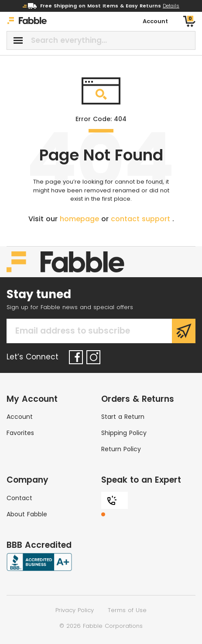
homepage (80, 219)
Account (20, 417)
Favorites (20, 433)
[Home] (27, 22)
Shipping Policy (124, 433)
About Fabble (27, 514)
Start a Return (123, 417)
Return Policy (121, 449)
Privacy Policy (75, 610)
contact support (142, 219)
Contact (19, 498)
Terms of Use (127, 610)
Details (171, 6)
